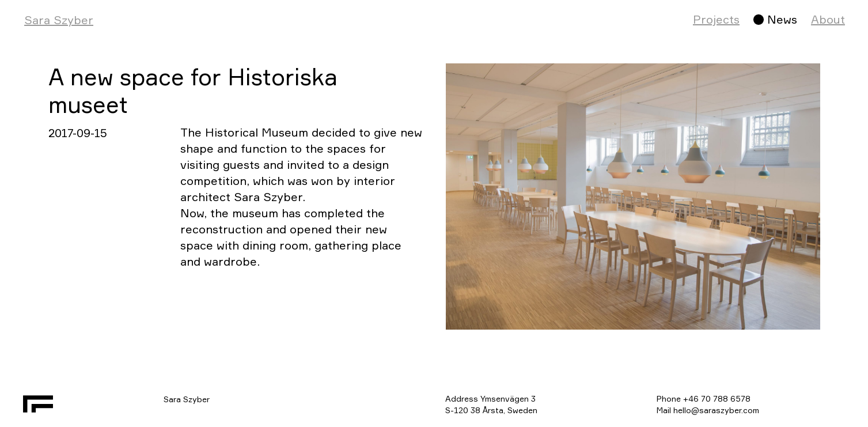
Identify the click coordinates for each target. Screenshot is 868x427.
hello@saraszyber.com (716, 410)
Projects (716, 19)
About (828, 19)
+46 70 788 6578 (717, 398)
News (782, 19)
